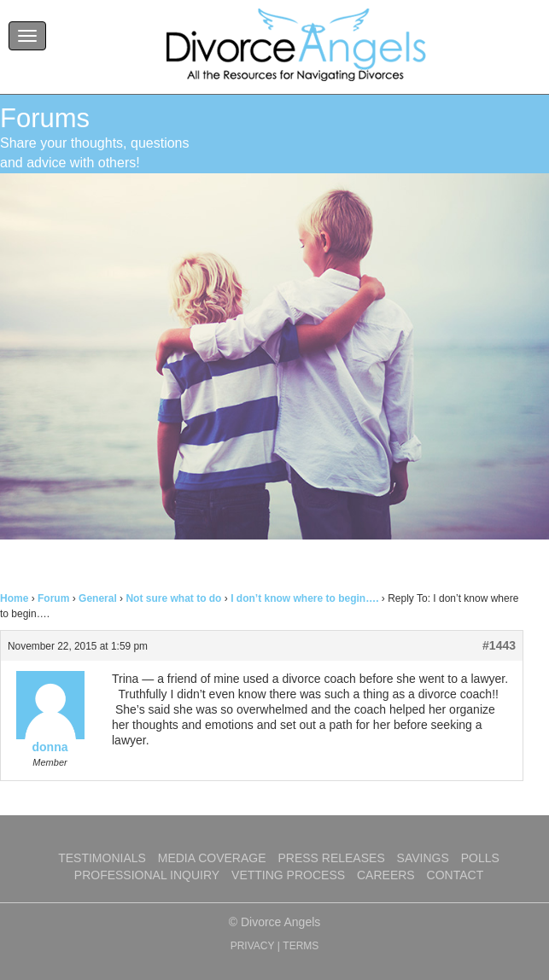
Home (14, 598)
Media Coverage (212, 858)
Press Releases (331, 858)
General (98, 598)
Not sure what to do (173, 598)
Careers (386, 875)
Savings (423, 858)
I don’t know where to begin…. (304, 598)
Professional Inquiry (147, 875)
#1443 (499, 645)
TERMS (301, 946)
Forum (53, 598)
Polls (480, 858)
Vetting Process (288, 875)
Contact (456, 875)
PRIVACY (253, 946)
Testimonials (102, 858)
